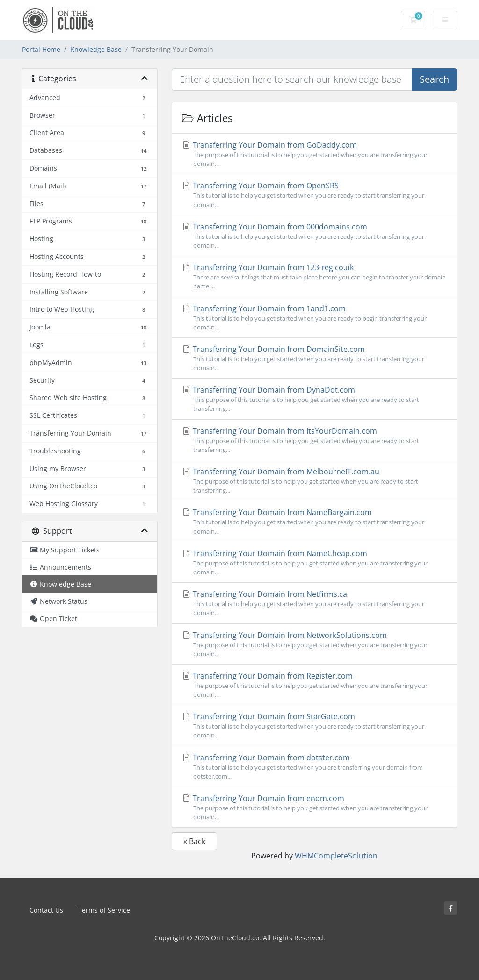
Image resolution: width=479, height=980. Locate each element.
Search (434, 79)
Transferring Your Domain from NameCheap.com (314, 562)
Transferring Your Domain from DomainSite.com (314, 358)
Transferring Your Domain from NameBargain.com (314, 521)
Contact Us (46, 910)
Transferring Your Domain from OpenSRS (314, 195)
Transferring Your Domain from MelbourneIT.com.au (314, 481)
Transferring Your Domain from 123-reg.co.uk (314, 276)
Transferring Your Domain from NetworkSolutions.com (314, 644)
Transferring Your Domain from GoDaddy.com (314, 154)
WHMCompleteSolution (336, 856)
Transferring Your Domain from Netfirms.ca (314, 603)
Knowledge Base (96, 49)
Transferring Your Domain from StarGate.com (314, 726)
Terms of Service (104, 910)
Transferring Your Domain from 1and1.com (314, 318)
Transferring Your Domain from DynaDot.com (314, 399)
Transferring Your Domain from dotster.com (314, 767)
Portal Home (41, 49)
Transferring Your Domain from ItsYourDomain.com (314, 440)
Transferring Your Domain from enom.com (314, 807)
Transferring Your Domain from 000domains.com (314, 236)
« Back (194, 841)
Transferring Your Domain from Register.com (314, 685)
